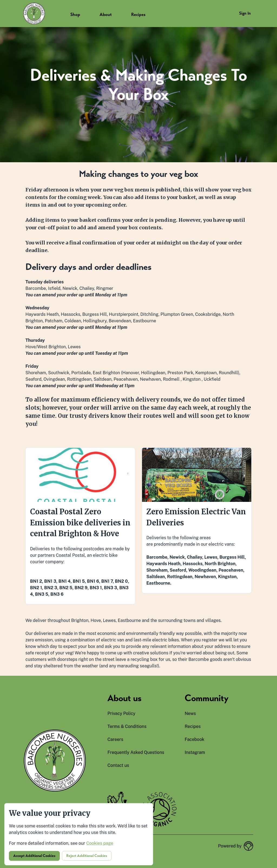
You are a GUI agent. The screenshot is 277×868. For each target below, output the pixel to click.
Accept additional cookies (34, 856)
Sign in (245, 13)
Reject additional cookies (87, 856)
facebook (195, 739)
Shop (75, 14)
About (106, 14)
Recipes (138, 14)
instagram (195, 752)
